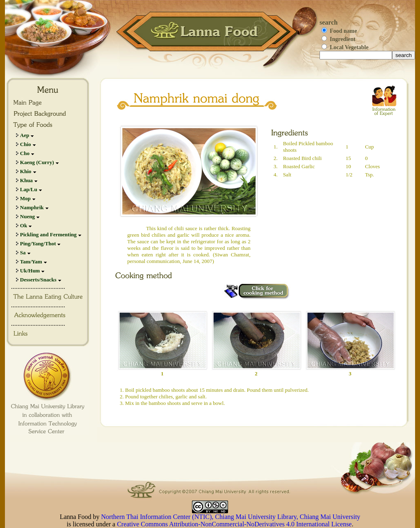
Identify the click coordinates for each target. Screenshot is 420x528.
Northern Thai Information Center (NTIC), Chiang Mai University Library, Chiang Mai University (231, 517)
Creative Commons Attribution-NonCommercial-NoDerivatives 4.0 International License (234, 524)
